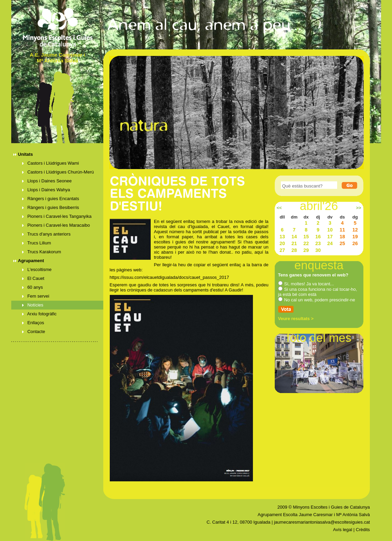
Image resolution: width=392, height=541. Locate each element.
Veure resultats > (296, 319)
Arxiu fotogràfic (40, 314)
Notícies (33, 305)
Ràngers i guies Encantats (51, 199)
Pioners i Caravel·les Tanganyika (57, 216)
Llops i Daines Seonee (47, 181)
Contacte (34, 332)
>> (358, 208)
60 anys (33, 287)
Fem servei (36, 296)
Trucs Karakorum (42, 252)
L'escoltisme (37, 269)
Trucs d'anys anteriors (46, 234)
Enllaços (33, 323)
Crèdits (363, 530)
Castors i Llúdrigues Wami (51, 163)
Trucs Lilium (37, 243)
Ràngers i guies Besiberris (51, 207)
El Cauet (33, 278)
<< (279, 208)
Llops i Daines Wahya (46, 190)
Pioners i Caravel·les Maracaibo (56, 225)
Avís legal (343, 530)
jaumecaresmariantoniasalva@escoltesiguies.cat (322, 522)
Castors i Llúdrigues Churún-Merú (58, 172)
